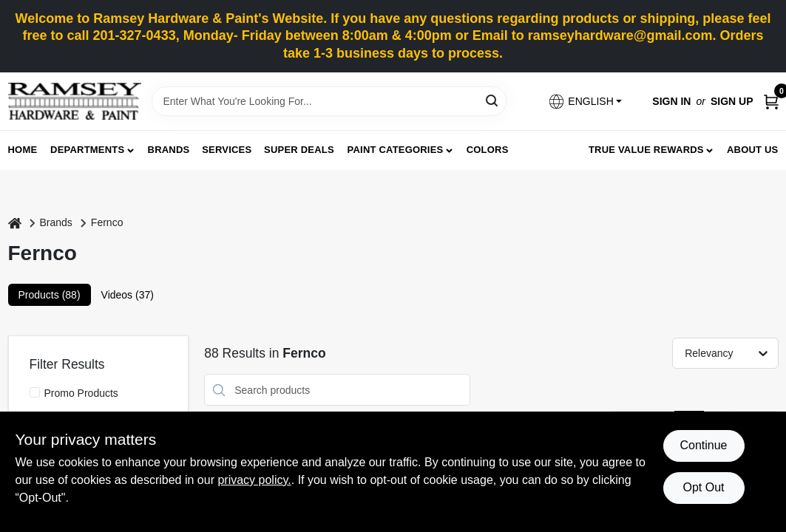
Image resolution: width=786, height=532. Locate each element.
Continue (703, 445)
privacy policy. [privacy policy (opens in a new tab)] (254, 480)
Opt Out (703, 487)
